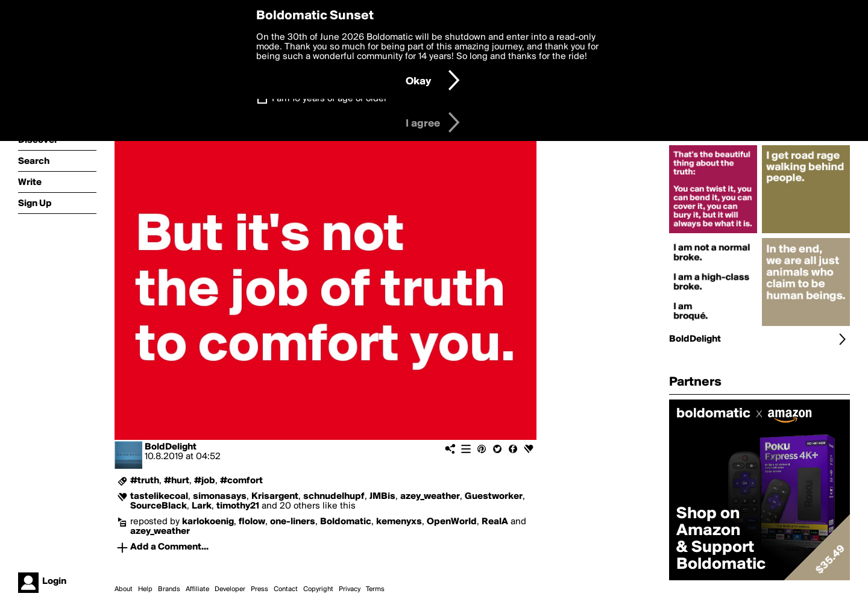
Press (259, 589)
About (124, 589)
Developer (230, 589)
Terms (375, 589)
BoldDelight (171, 447)
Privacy (350, 589)
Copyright (318, 589)
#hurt (177, 481)
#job (205, 481)
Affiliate (197, 589)
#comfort (241, 481)
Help (145, 589)
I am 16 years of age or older (329, 99)
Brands (169, 589)
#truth (145, 481)
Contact (286, 589)
